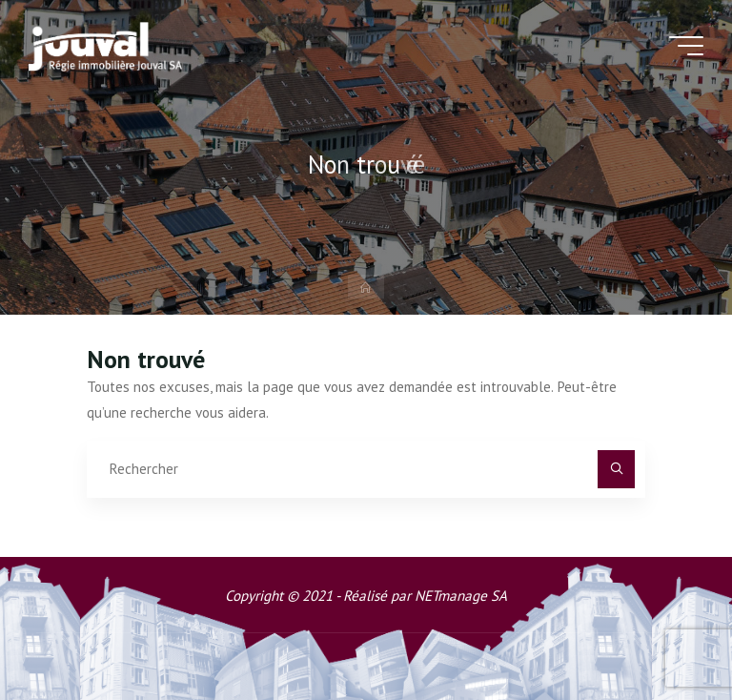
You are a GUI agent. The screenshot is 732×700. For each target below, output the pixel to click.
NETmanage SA (461, 596)
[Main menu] (686, 46)
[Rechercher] (617, 469)
